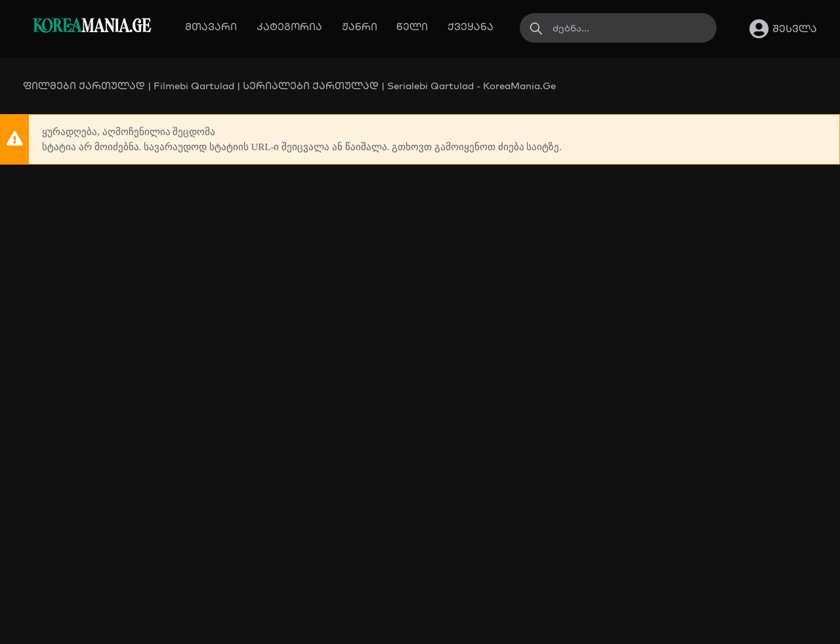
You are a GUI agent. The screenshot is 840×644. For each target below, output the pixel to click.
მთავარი (211, 27)
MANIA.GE (92, 27)
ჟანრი (360, 27)
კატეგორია (289, 27)
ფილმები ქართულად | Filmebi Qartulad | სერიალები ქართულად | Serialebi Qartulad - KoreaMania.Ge (289, 86)
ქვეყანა (471, 27)
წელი (412, 27)
